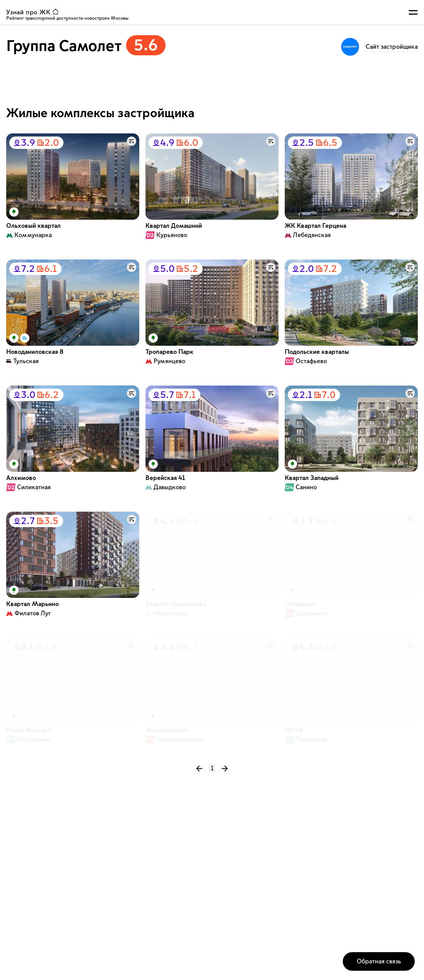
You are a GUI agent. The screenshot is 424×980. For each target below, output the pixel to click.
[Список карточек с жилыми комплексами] (212, 441)
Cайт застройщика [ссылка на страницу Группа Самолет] (392, 47)
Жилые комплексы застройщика (100, 113)
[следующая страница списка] (222, 768)
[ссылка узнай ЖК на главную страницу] (34, 12)
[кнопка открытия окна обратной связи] (379, 961)
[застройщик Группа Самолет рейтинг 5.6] (86, 48)
